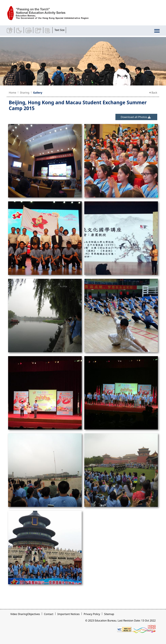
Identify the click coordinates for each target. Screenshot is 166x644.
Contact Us (20, 30)
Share (39, 30)
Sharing (25, 93)
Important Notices (68, 614)
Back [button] (153, 93)
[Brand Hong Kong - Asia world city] (144, 629)
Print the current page (29, 30)
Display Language (48, 30)
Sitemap (109, 614)
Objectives (34, 614)
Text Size (59, 30)
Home (12, 93)
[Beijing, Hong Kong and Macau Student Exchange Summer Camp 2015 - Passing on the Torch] (51, 13)
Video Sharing (19, 614)
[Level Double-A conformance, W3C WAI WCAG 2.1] (124, 629)
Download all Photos (136, 117)
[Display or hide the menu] (157, 31)
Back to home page (10, 30)
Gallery (38, 93)
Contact (49, 614)
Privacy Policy (92, 614)
